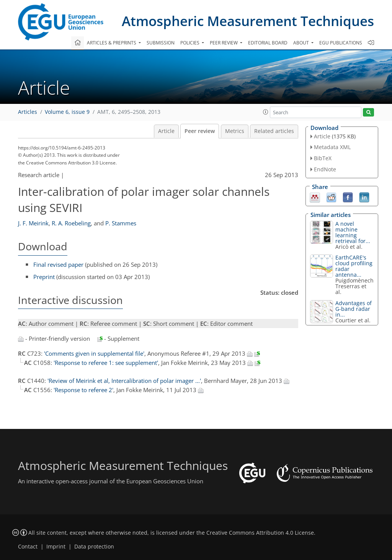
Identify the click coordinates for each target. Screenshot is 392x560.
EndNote (325, 169)
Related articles (274, 131)
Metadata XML (332, 147)
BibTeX (323, 158)
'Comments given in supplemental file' (94, 353)
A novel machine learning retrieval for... (353, 232)
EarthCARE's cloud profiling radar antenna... (354, 266)
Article (166, 131)
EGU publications (341, 43)
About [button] (302, 43)
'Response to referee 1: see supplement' (106, 363)
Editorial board (268, 43)
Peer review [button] (224, 43)
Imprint (56, 547)
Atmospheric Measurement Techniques (248, 21)
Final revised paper (58, 264)
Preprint (44, 277)
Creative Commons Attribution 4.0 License (260, 533)
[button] (266, 112)
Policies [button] (190, 43)
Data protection (94, 547)
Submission (161, 43)
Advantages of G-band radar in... (354, 309)
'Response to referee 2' (83, 390)
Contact (28, 547)
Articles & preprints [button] (112, 43)
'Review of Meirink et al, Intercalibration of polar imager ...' (124, 381)
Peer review (200, 131)
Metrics (235, 131)
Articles (28, 112)
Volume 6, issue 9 (67, 112)
